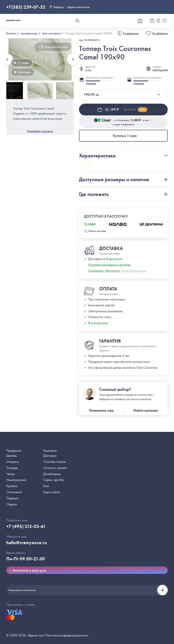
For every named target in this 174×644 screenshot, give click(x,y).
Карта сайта (52, 492)
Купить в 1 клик (125, 136)
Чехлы (11, 474)
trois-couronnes (51, 33)
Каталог (11, 33)
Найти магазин (146, 410)
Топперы (12, 468)
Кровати (12, 486)
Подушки (13, 498)
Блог (46, 486)
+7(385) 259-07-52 (26, 7)
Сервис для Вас (54, 480)
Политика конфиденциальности (67, 635)
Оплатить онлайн (55, 468)
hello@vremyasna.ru (27, 543)
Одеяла (12, 504)
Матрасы (13, 462)
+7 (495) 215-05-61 (26, 526)
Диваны (12, 456)
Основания (14, 492)
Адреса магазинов (78, 7)
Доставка (50, 456)
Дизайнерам (52, 474)
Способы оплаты (55, 462)
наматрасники (29, 33)
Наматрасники (16, 480)
